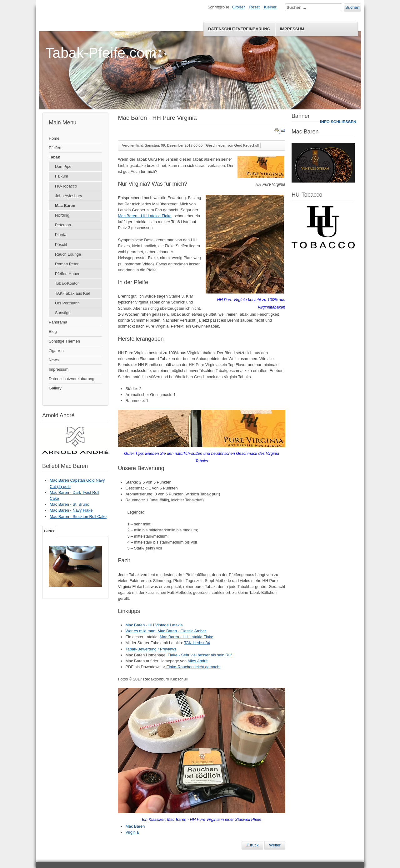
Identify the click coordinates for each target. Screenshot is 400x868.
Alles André (198, 661)
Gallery (55, 388)
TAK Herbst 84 (197, 643)
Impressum (292, 29)
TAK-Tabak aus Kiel (72, 293)
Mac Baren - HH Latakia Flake (145, 216)
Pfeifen (55, 148)
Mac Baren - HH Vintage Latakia (154, 625)
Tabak (54, 157)
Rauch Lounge (68, 254)
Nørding (62, 215)
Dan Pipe (63, 166)
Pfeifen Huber (67, 274)
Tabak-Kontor (67, 283)
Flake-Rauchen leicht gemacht (193, 667)
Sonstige (63, 313)
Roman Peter (67, 264)
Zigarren (56, 351)
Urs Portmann (67, 303)
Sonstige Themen (64, 341)
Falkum (62, 176)
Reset (255, 7)
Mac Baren (65, 206)
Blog (53, 331)
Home (54, 138)
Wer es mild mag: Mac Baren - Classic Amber (166, 631)
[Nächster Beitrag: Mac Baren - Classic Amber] (275, 845)
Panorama (58, 322)
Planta (61, 235)
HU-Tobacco (66, 186)
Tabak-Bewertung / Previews (151, 649)
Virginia (132, 832)
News (54, 360)
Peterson (63, 225)
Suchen (352, 7)
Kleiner (270, 7)
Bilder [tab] (49, 531)
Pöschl (61, 245)
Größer (239, 7)
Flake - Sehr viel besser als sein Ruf (200, 655)
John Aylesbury (69, 196)
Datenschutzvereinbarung (239, 29)
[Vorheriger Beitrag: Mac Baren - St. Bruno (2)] (252, 845)
